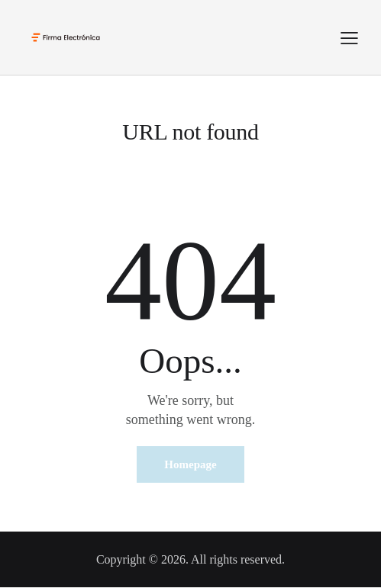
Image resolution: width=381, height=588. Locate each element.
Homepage (190, 464)
